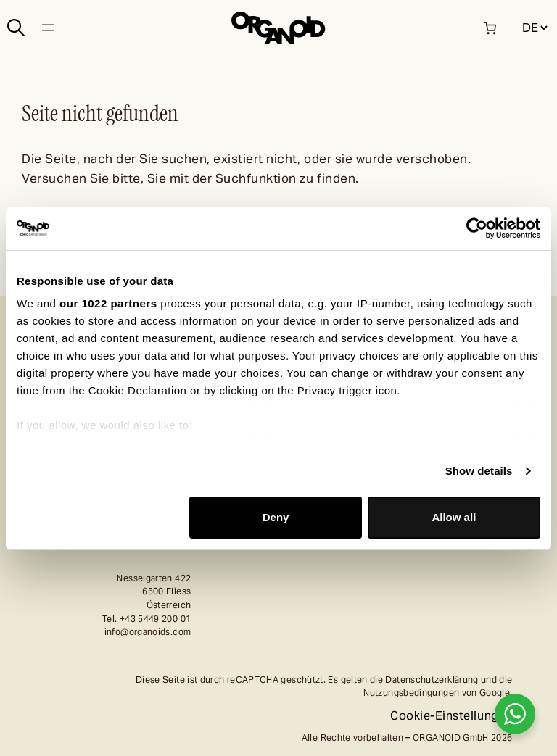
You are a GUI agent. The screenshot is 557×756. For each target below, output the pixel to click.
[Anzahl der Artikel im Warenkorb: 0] (490, 28)
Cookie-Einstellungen (451, 716)
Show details (479, 471)
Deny (276, 517)
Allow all (454, 517)
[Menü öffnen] (48, 28)
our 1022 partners (108, 303)
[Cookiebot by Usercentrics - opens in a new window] (477, 228)
